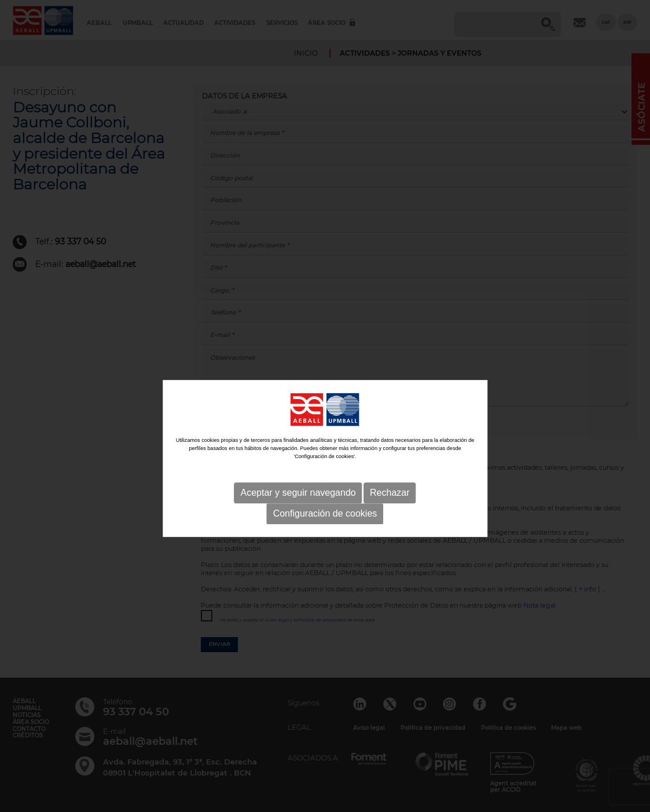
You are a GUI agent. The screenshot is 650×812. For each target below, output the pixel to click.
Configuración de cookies (325, 537)
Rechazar (390, 516)
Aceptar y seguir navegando (298, 516)
